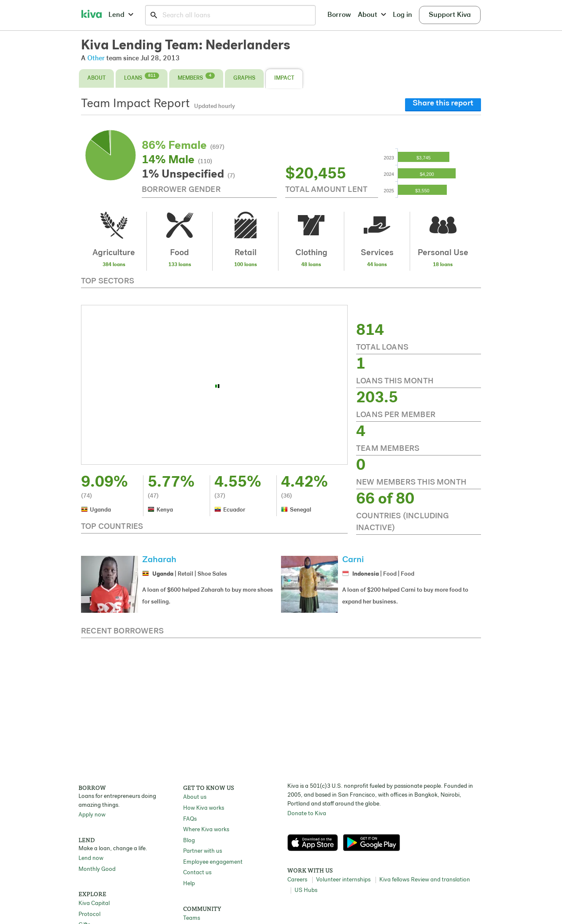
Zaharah (159, 560)
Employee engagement (213, 862)
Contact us (197, 873)
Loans (142, 77)
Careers (297, 880)
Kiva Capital (94, 904)
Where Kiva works (206, 830)
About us (195, 797)
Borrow (339, 15)
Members (196, 77)
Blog (189, 841)
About (372, 15)
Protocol (89, 915)
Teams (192, 918)
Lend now (91, 858)
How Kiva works (204, 808)
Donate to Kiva (307, 814)
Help (189, 884)
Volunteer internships (343, 880)
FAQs (190, 819)
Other (96, 59)
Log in (403, 15)
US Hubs (306, 890)
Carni (353, 560)
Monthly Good (97, 869)
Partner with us (203, 851)
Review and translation (440, 880)
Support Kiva (450, 15)
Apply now (92, 815)
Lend (121, 15)
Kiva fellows (394, 880)
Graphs (244, 78)
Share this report (443, 104)
